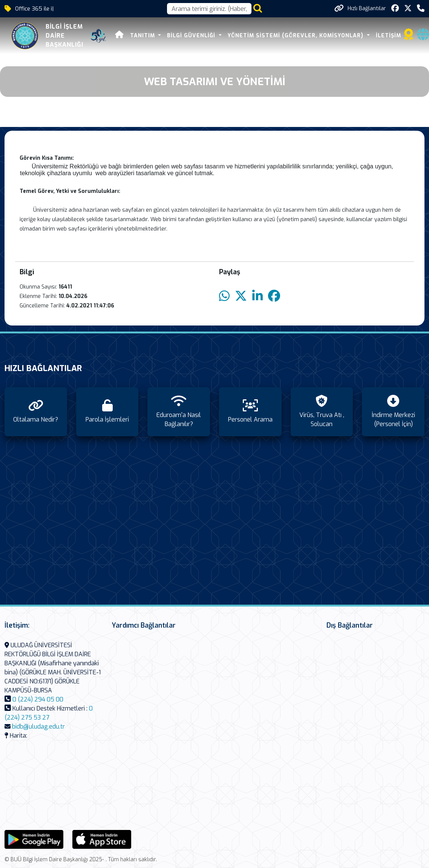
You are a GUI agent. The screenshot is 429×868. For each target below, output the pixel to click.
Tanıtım (128, 36)
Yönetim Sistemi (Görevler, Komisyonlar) (281, 36)
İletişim (373, 36)
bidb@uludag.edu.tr (38, 727)
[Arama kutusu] (209, 9)
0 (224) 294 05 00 (38, 699)
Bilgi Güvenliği (177, 36)
